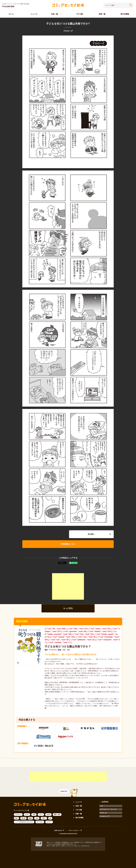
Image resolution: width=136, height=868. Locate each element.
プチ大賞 (79, 14)
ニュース (34, 14)
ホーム (11, 14)
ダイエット (18, 816)
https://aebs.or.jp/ (86, 847)
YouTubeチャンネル (107, 810)
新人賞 (23, 819)
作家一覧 (102, 14)
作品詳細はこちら (68, 545)
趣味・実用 (57, 816)
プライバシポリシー (74, 832)
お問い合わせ (58, 832)
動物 (30, 819)
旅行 (16, 819)
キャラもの (40, 823)
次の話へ (91, 534)
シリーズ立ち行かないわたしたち (24, 823)
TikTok (102, 812)
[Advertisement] (68, 587)
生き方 (48, 816)
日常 (34, 816)
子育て (44, 819)
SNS (37, 819)
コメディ (49, 823)
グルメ (41, 816)
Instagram (103, 815)
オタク (27, 816)
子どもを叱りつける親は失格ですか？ (69, 647)
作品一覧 (55, 14)
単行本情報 (125, 14)
